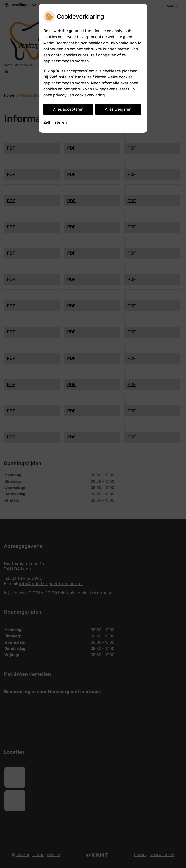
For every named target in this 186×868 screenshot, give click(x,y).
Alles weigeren (118, 109)
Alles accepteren (68, 109)
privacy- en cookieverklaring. (79, 95)
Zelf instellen (55, 122)
